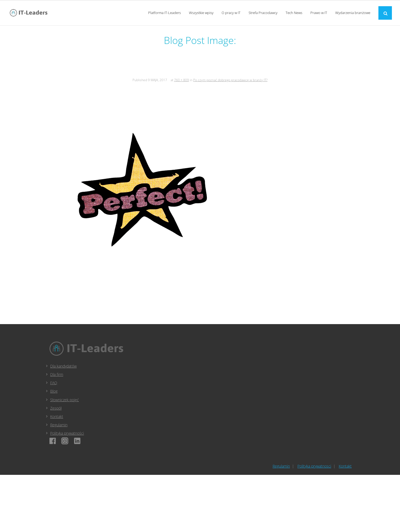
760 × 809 (182, 80)
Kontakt (57, 416)
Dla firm (57, 374)
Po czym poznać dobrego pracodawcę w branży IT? (230, 80)
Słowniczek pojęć (65, 400)
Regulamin (59, 425)
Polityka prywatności (67, 433)
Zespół (56, 408)
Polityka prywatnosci (314, 466)
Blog (54, 391)
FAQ (54, 383)
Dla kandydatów (63, 366)
